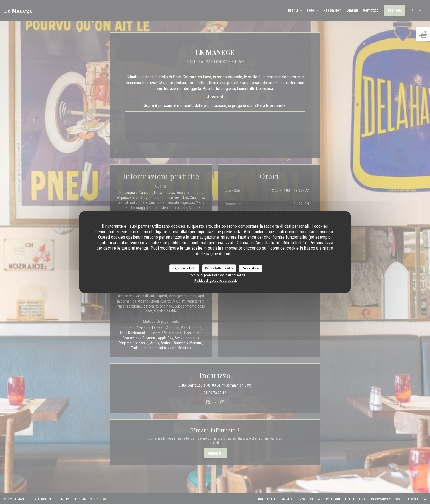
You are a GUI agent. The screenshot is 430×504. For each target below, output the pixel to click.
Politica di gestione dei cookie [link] (216, 281)
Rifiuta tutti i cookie (219, 268)
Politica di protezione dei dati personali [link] (217, 275)
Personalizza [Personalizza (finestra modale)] (251, 268)
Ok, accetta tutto (184, 268)
